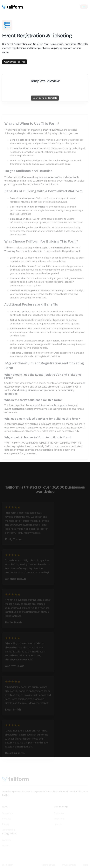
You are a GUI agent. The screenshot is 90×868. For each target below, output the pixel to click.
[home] (13, 7)
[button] (84, 7)
